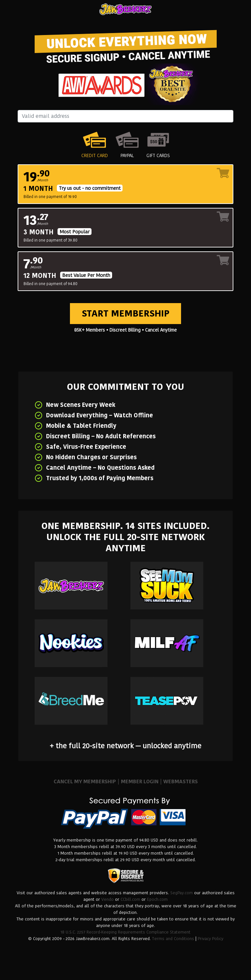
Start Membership (125, 313)
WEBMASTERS (181, 781)
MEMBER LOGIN (140, 781)
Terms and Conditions (173, 939)
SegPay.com (182, 893)
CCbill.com (130, 899)
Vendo (108, 899)
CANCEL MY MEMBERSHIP (85, 781)
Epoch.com (157, 899)
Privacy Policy (210, 939)
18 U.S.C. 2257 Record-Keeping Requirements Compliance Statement (125, 932)
